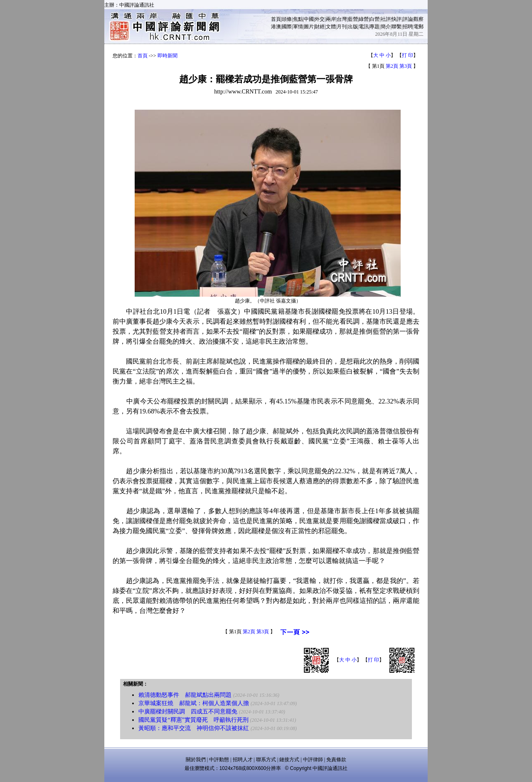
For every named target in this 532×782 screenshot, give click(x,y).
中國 (309, 19)
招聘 (408, 27)
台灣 (342, 19)
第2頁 (392, 66)
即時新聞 (167, 56)
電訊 (364, 27)
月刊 (342, 27)
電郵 (419, 27)
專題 (374, 27)
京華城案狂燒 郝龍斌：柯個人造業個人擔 (194, 703)
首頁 (276, 19)
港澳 (276, 27)
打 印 (408, 55)
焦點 (298, 19)
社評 (386, 19)
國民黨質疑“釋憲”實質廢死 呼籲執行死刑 (193, 720)
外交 (320, 19)
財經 (320, 27)
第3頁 (406, 66)
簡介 (386, 27)
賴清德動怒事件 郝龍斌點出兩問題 (185, 695)
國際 (287, 27)
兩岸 (331, 19)
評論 (408, 19)
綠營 (364, 19)
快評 (397, 19)
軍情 (298, 27)
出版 (353, 27)
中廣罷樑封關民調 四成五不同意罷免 (188, 712)
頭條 (287, 19)
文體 (331, 27)
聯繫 (397, 27)
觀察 (419, 19)
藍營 (353, 19)
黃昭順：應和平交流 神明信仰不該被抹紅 (194, 728)
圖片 (309, 27)
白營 (374, 19)
